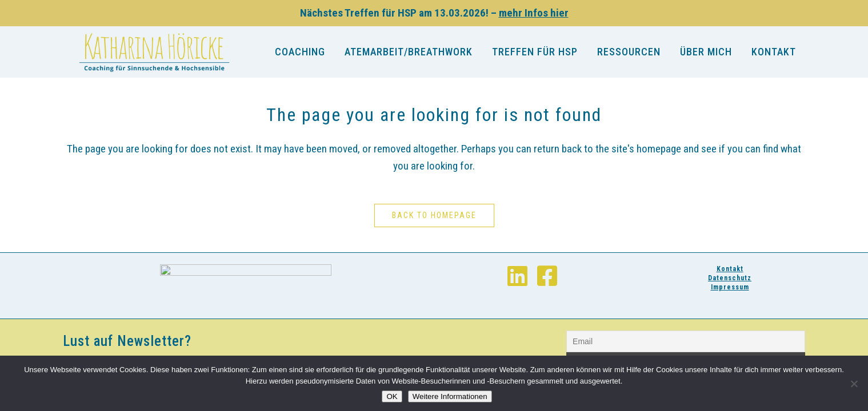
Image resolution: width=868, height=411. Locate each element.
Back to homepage (434, 215)
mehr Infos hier (534, 13)
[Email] (686, 341)
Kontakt (730, 269)
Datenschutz (730, 278)
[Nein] (854, 384)
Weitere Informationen (450, 396)
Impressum (730, 287)
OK (392, 396)
